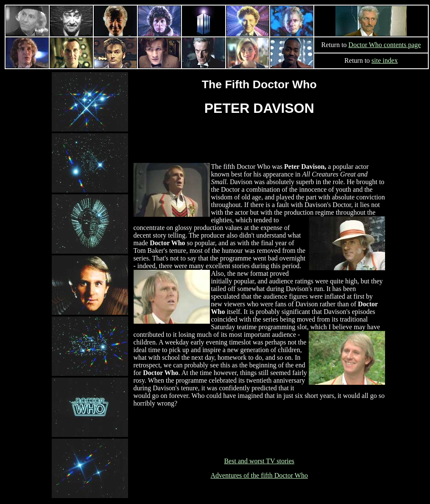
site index (385, 60)
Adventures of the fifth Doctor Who (259, 475)
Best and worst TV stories (259, 461)
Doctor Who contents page (385, 45)
